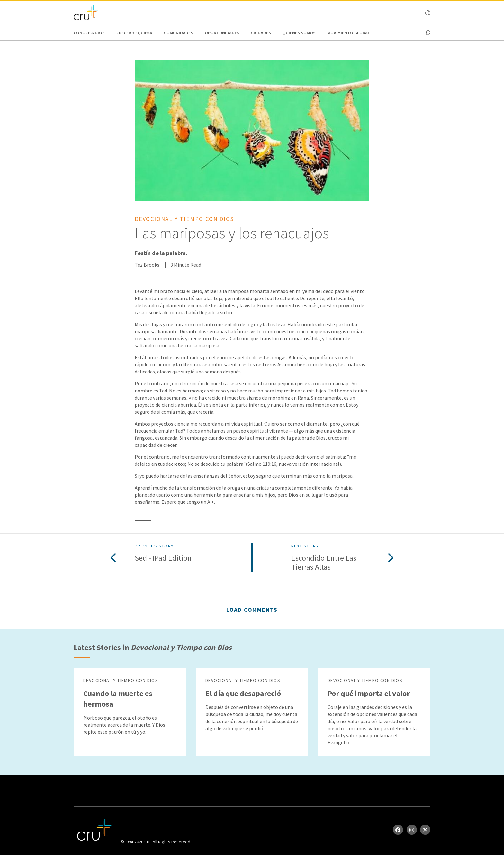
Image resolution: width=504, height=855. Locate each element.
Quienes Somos (299, 33)
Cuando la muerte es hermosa (118, 699)
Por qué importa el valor (369, 693)
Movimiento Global (349, 33)
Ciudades (261, 33)
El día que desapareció (243, 693)
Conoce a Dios (89, 33)
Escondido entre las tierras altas (324, 563)
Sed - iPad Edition (163, 558)
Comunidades (179, 33)
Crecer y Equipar (134, 33)
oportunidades (222, 33)
